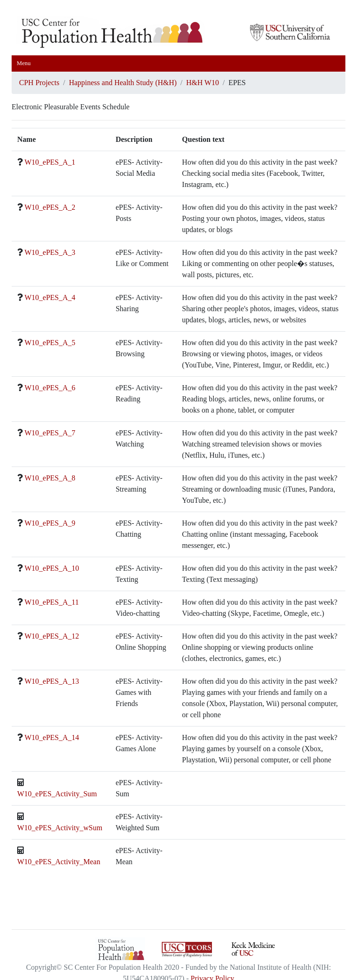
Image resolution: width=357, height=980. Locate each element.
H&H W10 (203, 83)
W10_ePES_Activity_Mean (59, 862)
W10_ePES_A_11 (52, 602)
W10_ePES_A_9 (50, 523)
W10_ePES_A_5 (50, 343)
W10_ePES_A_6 (50, 388)
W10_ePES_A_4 (50, 297)
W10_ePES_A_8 (50, 478)
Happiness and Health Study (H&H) (123, 83)
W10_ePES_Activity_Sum (57, 794)
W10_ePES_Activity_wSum (60, 828)
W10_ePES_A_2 (50, 207)
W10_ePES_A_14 (52, 737)
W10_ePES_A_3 (50, 252)
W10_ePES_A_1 (50, 162)
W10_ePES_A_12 (52, 636)
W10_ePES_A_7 (50, 433)
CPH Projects (39, 83)
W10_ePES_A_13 (52, 681)
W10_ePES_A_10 (52, 568)
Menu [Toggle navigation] (24, 63)
